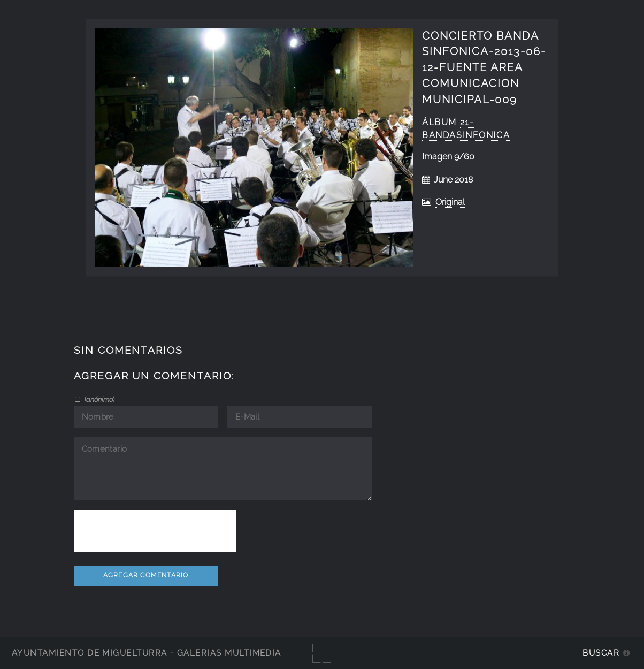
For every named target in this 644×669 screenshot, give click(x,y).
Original (450, 202)
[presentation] (155, 531)
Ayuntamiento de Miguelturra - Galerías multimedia (147, 653)
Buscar (601, 653)
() (99, 399)
